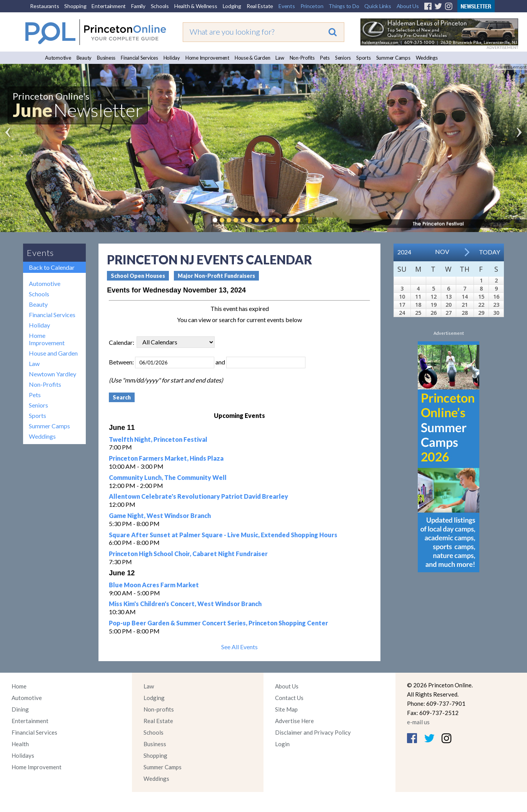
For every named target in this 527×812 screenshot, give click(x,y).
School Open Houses (138, 276)
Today (489, 252)
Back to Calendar (52, 267)
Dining (20, 709)
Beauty (84, 58)
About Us (408, 6)
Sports (364, 58)
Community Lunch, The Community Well (168, 477)
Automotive (58, 58)
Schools (160, 6)
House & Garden (253, 58)
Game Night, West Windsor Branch (160, 515)
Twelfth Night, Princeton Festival (158, 439)
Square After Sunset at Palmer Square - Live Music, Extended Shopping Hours (223, 535)
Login (282, 744)
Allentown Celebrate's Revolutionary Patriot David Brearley (198, 496)
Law (280, 58)
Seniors (343, 58)
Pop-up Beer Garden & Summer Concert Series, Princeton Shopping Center (218, 623)
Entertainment (109, 6)
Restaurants (44, 6)
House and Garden (53, 353)
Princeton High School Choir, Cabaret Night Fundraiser (188, 554)
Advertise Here (294, 721)
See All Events (239, 647)
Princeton (312, 6)
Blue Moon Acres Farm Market (154, 585)
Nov (442, 251)
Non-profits (159, 709)
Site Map (286, 709)
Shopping (75, 6)
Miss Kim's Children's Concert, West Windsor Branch (185, 604)
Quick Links (378, 6)
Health (20, 744)
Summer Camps (393, 58)
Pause (310, 220)
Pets (325, 58)
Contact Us (289, 698)
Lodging (232, 6)
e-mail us (418, 722)
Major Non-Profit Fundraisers (216, 276)
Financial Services (139, 58)
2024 (404, 252)
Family (138, 6)
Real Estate (260, 6)
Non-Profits (302, 58)
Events (287, 6)
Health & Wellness (196, 6)
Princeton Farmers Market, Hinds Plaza (166, 458)
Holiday (172, 58)
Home (19, 686)
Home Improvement (207, 58)
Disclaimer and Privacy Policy (313, 732)
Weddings (427, 58)
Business (106, 58)
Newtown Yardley (53, 374)
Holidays (23, 755)
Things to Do (344, 6)
